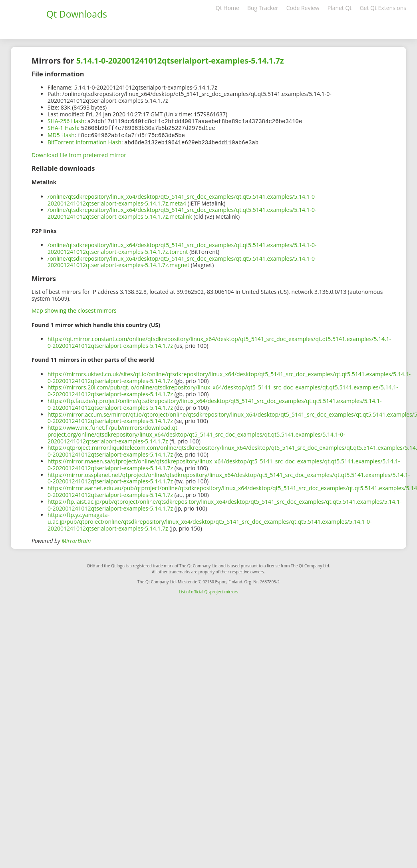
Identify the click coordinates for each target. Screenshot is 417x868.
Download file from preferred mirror (79, 153)
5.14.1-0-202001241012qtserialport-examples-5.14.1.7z (180, 61)
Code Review (303, 8)
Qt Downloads (77, 14)
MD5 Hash (61, 134)
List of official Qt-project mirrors (209, 590)
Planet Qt (340, 8)
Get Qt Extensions (383, 8)
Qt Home (227, 8)
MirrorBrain (76, 539)
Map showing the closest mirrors (74, 309)
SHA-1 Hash (63, 127)
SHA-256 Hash (66, 121)
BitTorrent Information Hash (84, 141)
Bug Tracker (263, 8)
